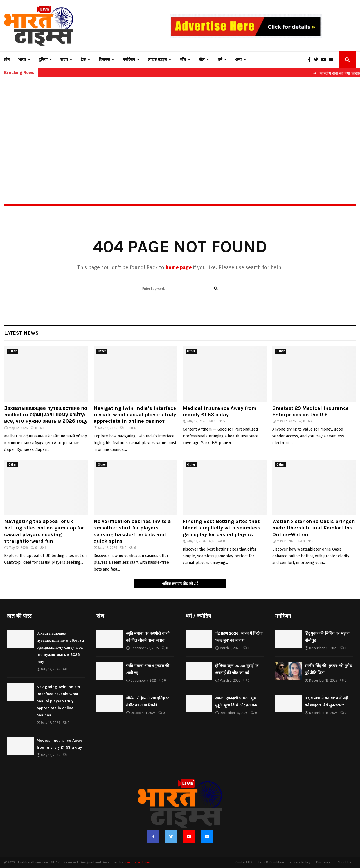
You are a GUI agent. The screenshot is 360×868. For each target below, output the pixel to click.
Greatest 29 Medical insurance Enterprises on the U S (310, 411)
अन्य (238, 60)
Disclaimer (324, 862)
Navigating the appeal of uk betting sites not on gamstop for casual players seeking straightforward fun (44, 531)
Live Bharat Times (137, 862)
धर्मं (220, 60)
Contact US (244, 862)
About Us (344, 862)
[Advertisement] (180, 128)
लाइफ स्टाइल (157, 60)
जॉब (183, 60)
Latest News (21, 333)
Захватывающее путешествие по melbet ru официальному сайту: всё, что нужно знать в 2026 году (46, 415)
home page (179, 267)
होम (7, 60)
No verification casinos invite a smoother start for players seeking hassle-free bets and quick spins (132, 531)
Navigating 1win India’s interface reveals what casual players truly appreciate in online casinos (135, 415)
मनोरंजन (129, 60)
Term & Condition (271, 862)
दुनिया (43, 60)
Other (13, 351)
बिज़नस (104, 60)
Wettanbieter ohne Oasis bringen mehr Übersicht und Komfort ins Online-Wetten (314, 528)
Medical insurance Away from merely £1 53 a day (220, 411)
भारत (22, 60)
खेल (202, 60)
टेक (83, 60)
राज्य (64, 60)
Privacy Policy (300, 862)
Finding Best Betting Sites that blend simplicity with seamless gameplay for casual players (222, 528)
